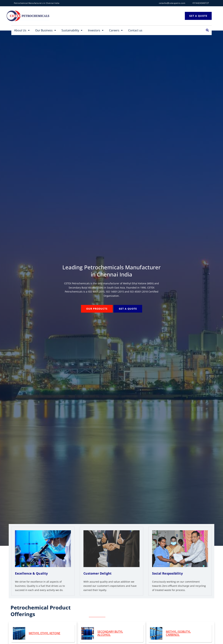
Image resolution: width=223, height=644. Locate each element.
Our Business (46, 30)
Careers (116, 30)
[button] (22, 30)
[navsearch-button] (207, 30)
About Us (22, 30)
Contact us (135, 30)
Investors (96, 30)
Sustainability (72, 30)
